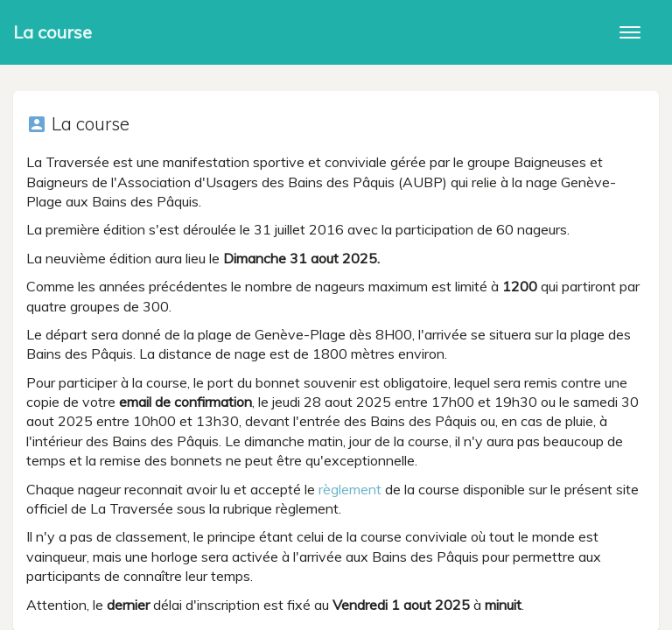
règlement (350, 489)
